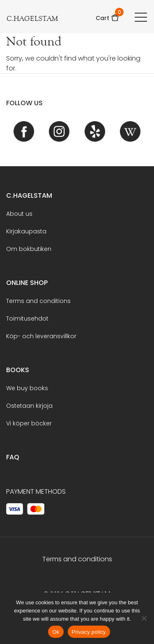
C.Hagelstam (29, 195)
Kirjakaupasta (26, 231)
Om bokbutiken (29, 249)
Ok (56, 632)
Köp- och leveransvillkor (41, 336)
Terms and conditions (38, 301)
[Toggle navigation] (141, 17)
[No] (144, 618)
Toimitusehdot (27, 319)
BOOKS (18, 370)
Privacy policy (89, 632)
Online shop (27, 283)
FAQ (13, 457)
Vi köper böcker (29, 423)
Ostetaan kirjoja (29, 406)
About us (19, 214)
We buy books (27, 388)
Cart (107, 15)
